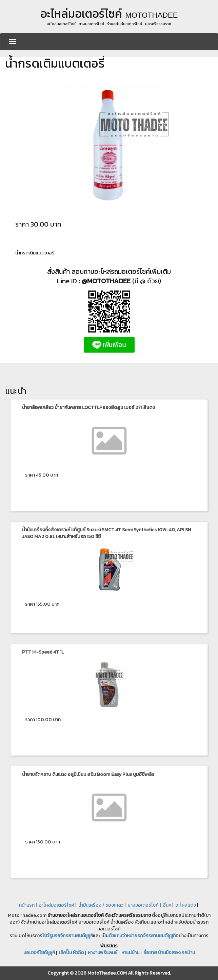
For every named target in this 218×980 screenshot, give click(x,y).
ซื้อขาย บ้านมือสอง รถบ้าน (169, 953)
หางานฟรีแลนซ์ (103, 953)
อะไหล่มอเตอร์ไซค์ (56, 905)
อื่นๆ (167, 905)
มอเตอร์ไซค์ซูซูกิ (39, 953)
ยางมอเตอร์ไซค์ (143, 905)
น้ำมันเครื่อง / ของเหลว (101, 905)
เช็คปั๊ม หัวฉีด (71, 953)
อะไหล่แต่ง (186, 905)
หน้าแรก (27, 905)
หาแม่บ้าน (130, 953)
